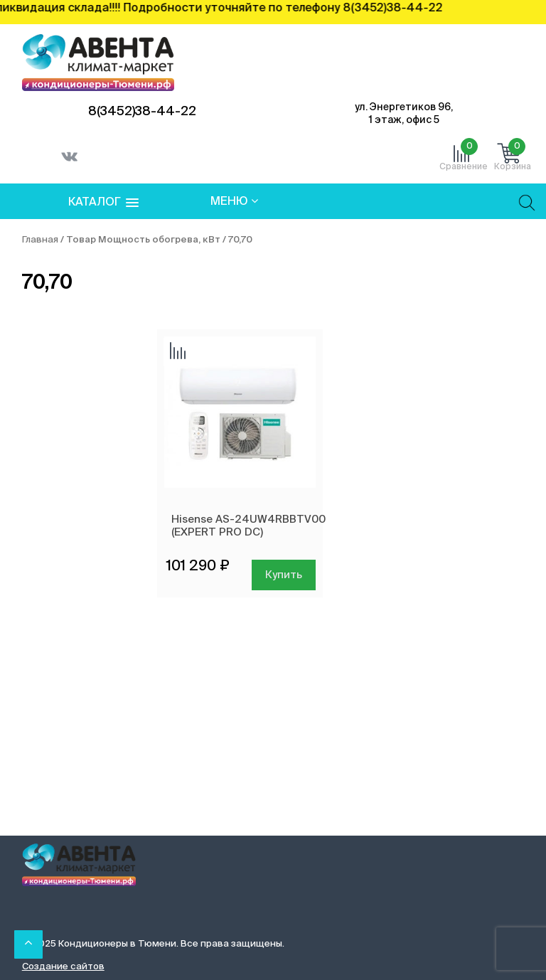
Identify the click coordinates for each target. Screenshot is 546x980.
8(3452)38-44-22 (142, 112)
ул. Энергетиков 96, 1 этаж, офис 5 (404, 114)
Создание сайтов (63, 967)
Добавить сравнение (178, 352)
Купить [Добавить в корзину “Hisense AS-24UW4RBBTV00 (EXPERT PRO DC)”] (284, 575)
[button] (103, 203)
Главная (40, 240)
